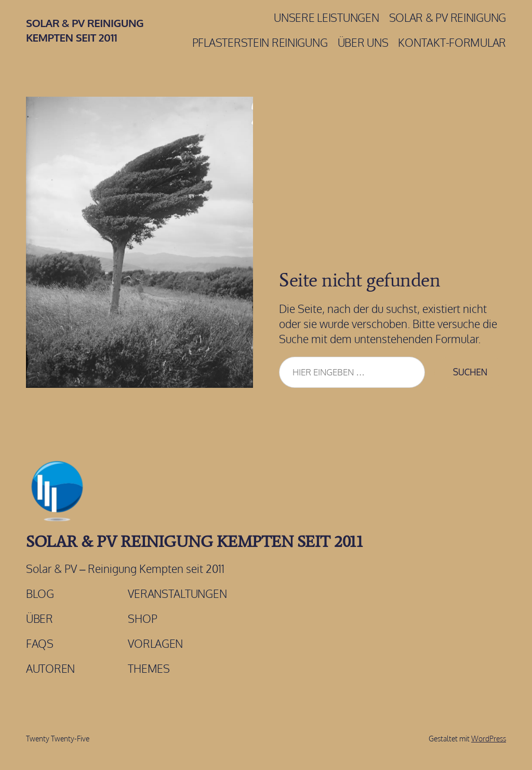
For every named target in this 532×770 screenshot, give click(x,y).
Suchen (470, 372)
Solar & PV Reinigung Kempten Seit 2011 (194, 541)
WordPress (489, 739)
